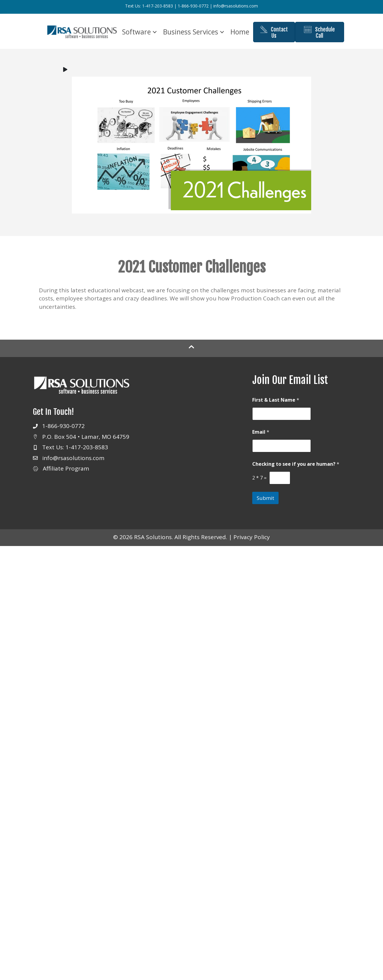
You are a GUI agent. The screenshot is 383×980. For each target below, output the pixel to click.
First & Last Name (276, 405)
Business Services (204, 26)
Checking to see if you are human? (296, 469)
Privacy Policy (252, 542)
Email (261, 437)
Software (150, 26)
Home (186, 42)
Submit (265, 503)
